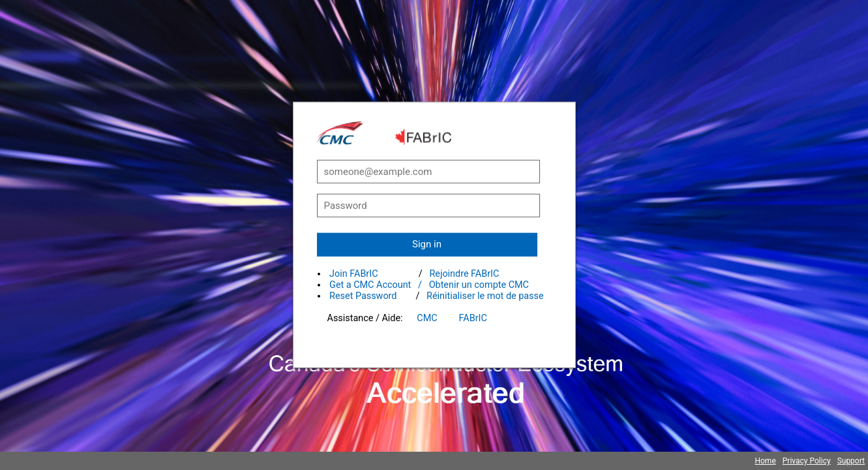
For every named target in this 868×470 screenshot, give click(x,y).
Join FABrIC (353, 274)
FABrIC (473, 318)
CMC (427, 318)
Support (851, 461)
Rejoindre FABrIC (464, 274)
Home (765, 461)
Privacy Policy (807, 461)
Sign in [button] (427, 244)
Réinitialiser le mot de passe (485, 296)
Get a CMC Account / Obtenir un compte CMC (429, 285)
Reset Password (363, 296)
